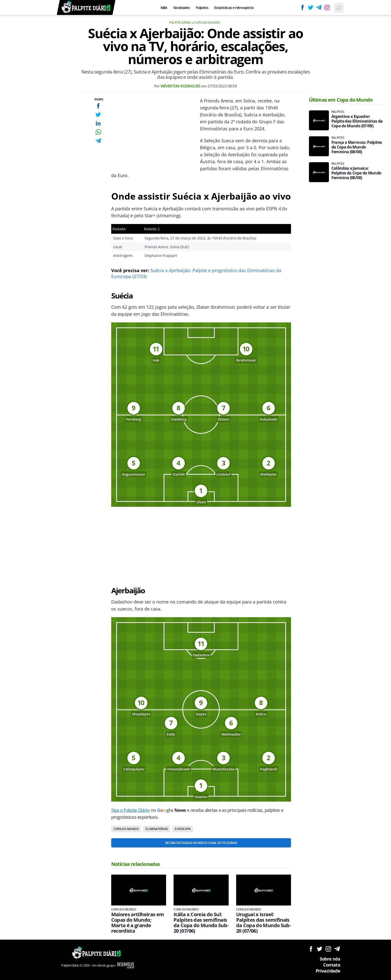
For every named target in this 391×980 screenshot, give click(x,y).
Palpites (202, 8)
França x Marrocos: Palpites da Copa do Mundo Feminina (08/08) (357, 147)
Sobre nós (330, 959)
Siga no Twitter (320, 949)
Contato (332, 965)
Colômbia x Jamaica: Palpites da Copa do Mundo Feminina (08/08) (356, 173)
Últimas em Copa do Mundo (341, 100)
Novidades (182, 8)
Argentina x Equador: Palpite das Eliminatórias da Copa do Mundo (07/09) (357, 121)
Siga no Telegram (337, 949)
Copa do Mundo (207, 22)
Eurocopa (183, 829)
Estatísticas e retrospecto (234, 8)
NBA (164, 8)
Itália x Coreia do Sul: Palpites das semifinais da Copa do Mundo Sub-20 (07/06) (201, 923)
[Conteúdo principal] (195, 490)
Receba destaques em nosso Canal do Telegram (201, 843)
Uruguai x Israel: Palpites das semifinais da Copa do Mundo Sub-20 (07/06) (264, 923)
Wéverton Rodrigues (181, 86)
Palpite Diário (180, 22)
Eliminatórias (157, 829)
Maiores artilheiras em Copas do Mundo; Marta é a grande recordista (138, 923)
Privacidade (328, 971)
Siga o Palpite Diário (131, 810)
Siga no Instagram (328, 949)
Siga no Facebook (311, 949)
